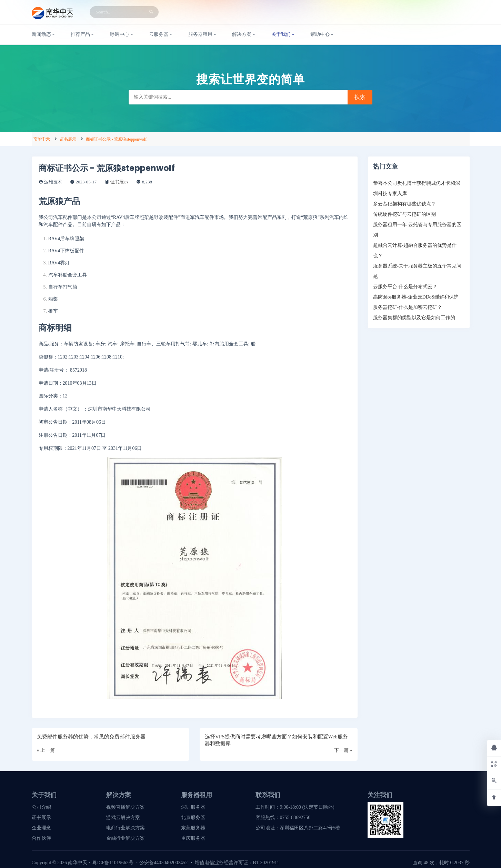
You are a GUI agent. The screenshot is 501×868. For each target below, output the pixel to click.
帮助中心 (322, 34)
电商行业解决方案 (126, 828)
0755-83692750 (295, 817)
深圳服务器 (193, 807)
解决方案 (244, 34)
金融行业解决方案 (126, 838)
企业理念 (41, 828)
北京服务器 (193, 817)
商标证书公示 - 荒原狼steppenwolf (116, 139)
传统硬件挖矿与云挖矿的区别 (404, 214)
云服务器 (161, 34)
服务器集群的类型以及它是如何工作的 (414, 318)
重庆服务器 (193, 838)
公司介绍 (41, 807)
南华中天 (42, 139)
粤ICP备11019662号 (113, 863)
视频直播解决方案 (126, 807)
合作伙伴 (41, 838)
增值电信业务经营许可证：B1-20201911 (237, 863)
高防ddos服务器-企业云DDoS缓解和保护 (416, 297)
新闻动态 (44, 34)
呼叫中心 (122, 34)
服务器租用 (203, 34)
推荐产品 (83, 34)
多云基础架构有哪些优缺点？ (404, 204)
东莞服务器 (193, 828)
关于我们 (283, 34)
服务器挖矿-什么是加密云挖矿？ (408, 307)
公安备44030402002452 (163, 863)
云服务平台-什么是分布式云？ (405, 287)
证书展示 (68, 139)
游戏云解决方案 (123, 817)
